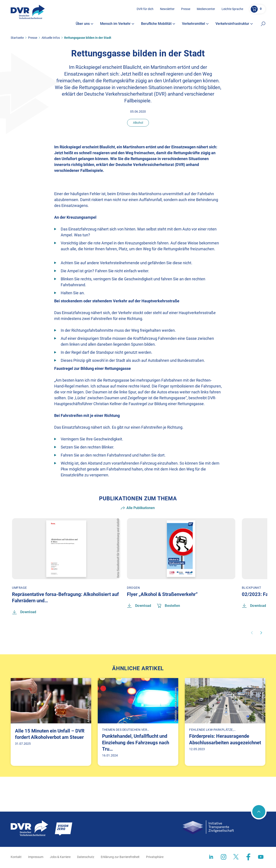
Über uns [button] (85, 26)
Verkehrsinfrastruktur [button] (234, 26)
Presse (185, 11)
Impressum (36, 858)
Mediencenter (205, 11)
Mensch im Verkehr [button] (117, 26)
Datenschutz (86, 858)
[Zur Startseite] (31, 15)
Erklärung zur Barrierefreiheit (120, 858)
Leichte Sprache (232, 11)
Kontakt (16, 858)
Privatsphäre (155, 858)
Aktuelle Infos (51, 38)
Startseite (17, 38)
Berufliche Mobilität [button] (158, 26)
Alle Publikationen (138, 508)
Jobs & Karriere (60, 858)
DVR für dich (145, 11)
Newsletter (167, 11)
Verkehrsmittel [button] (195, 26)
